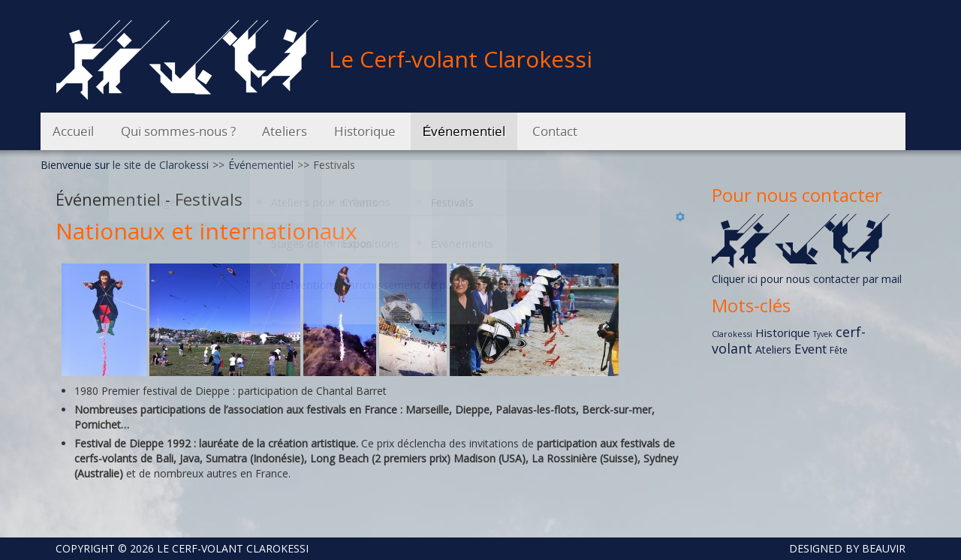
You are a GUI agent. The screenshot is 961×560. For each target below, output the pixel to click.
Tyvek (823, 334)
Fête (839, 350)
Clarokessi (732, 334)
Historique (783, 333)
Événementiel (261, 165)
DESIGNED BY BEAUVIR (841, 548)
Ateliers (773, 349)
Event (810, 349)
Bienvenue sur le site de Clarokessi (125, 165)
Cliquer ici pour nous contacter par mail (807, 279)
